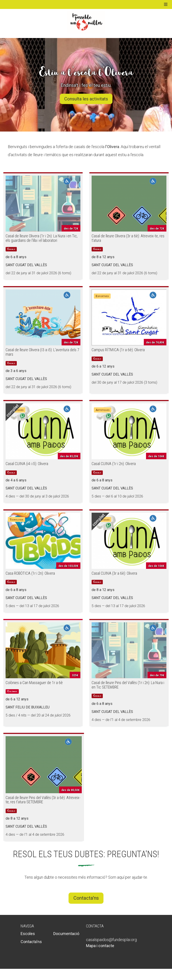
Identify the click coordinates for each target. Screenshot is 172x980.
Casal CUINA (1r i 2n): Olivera (114, 464)
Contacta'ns (86, 898)
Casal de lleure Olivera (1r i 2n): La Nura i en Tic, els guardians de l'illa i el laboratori (42, 238)
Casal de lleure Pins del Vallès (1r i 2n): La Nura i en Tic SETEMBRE (128, 685)
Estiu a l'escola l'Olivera (86, 72)
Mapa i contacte (100, 946)
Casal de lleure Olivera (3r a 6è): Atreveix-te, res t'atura (128, 238)
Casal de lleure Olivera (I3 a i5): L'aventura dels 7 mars (42, 352)
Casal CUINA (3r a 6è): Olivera (114, 573)
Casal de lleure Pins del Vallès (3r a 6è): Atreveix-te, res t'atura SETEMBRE (43, 800)
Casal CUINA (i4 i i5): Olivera (27, 464)
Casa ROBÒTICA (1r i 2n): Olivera (30, 573)
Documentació (66, 934)
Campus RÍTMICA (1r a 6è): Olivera (118, 350)
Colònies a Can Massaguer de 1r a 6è (34, 683)
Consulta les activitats (86, 99)
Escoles (28, 934)
